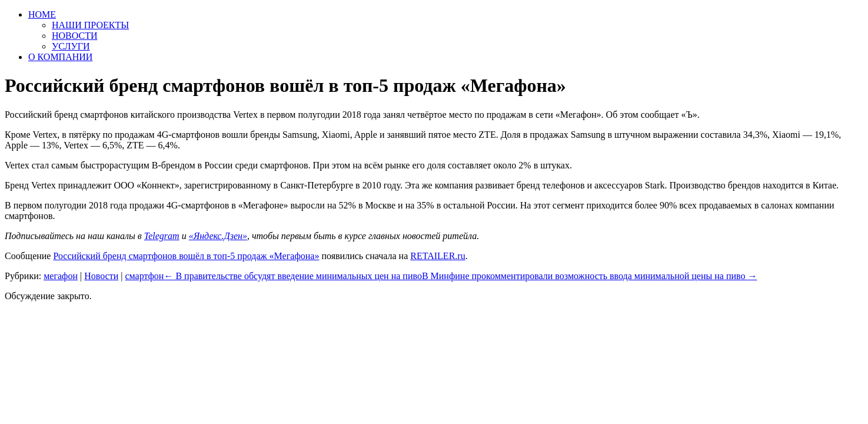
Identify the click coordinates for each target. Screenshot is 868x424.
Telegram (162, 236)
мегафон (61, 276)
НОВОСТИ (75, 36)
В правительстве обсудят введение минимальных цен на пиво (293, 276)
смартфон (144, 276)
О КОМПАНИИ (60, 57)
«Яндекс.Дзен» (218, 236)
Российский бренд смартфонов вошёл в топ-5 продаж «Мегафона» (186, 256)
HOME (42, 14)
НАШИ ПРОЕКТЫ (90, 25)
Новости (101, 276)
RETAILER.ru (438, 256)
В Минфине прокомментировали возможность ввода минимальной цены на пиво (590, 276)
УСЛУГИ (71, 46)
